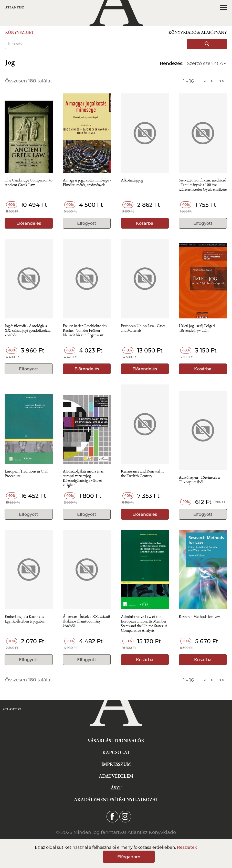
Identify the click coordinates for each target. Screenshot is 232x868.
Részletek (187, 847)
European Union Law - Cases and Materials (143, 328)
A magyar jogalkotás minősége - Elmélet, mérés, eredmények (87, 183)
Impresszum (116, 764)
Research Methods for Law (199, 617)
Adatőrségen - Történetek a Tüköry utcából (199, 480)
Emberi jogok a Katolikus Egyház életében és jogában (25, 619)
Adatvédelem (116, 776)
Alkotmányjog (132, 180)
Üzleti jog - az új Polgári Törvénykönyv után (197, 328)
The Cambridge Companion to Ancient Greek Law (29, 183)
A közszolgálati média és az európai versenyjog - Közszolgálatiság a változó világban (83, 477)
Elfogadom (129, 857)
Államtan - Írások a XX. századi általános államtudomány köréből (86, 621)
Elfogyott (87, 223)
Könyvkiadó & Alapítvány (198, 32)
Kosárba (145, 223)
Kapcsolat (116, 752)
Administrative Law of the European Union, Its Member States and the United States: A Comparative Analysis (144, 623)
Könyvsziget (20, 32)
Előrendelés (29, 223)
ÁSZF (116, 788)
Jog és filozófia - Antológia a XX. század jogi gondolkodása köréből (28, 331)
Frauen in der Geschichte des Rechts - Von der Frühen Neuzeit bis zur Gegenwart (85, 331)
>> (222, 81)
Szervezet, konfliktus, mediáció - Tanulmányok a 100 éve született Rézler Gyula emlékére (203, 185)
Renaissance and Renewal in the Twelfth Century (142, 474)
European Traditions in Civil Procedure (27, 474)
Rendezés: (172, 63)
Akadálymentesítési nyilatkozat (116, 800)
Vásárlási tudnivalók (116, 741)
